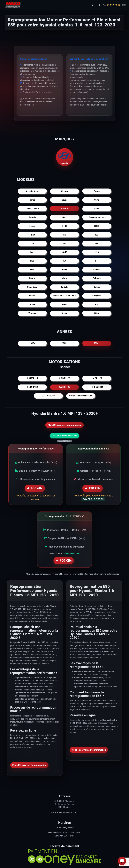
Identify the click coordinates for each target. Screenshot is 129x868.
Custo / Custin (32, 209)
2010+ (32, 343)
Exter (97, 209)
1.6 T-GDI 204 (97, 387)
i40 (64, 244)
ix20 (97, 252)
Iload (97, 244)
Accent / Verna (32, 191)
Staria (32, 305)
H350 (97, 226)
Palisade (97, 278)
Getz (64, 217)
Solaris (97, 287)
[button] (92, 5)
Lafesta (97, 270)
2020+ (97, 343)
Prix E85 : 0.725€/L (93, 499)
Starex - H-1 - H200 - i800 (64, 296)
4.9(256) (114, 5)
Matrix (32, 278)
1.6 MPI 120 (65, 378)
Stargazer (97, 296)
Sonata (32, 296)
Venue (65, 313)
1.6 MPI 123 (65, 387)
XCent (97, 313)
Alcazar (65, 191)
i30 (32, 244)
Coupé (64, 200)
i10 (64, 235)
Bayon (97, 191)
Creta (97, 200)
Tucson (97, 305)
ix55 (32, 270)
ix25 (32, 261)
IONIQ (64, 252)
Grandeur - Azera (97, 217)
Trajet (64, 305)
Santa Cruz (32, 287)
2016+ (65, 343)
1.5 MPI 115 (32, 378)
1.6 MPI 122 (32, 387)
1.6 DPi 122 (97, 378)
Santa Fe (64, 287)
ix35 (64, 261)
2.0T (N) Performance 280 (81, 396)
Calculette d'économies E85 (64, 436)
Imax (32, 252)
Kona (65, 270)
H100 (65, 226)
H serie (32, 226)
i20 (97, 235)
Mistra (64, 278)
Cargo (32, 200)
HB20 (32, 235)
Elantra (64, 209)
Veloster (32, 313)
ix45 (97, 261)
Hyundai (64, 157)
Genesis (32, 217)
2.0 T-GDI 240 (48, 396)
